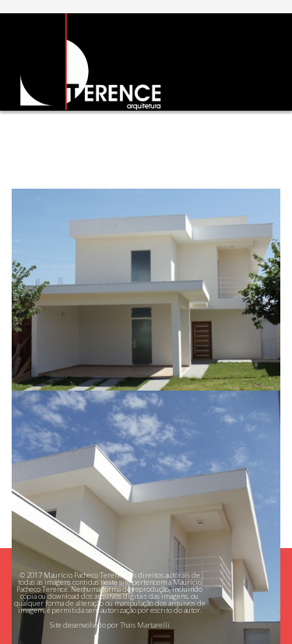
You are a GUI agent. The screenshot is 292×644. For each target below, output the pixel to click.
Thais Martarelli (145, 625)
